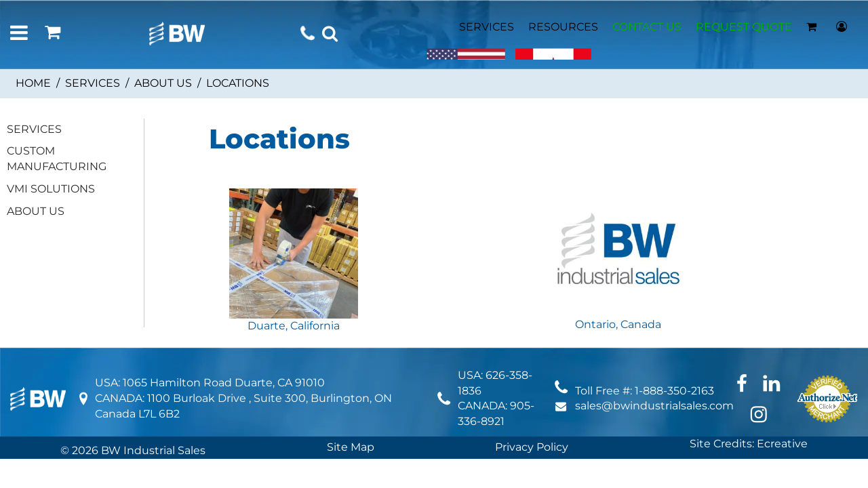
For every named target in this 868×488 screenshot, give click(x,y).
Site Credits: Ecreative (749, 444)
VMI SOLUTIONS (51, 189)
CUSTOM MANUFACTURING (57, 159)
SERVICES (487, 27)
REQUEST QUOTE (744, 27)
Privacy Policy (532, 447)
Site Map (351, 447)
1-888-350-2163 (674, 391)
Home (33, 83)
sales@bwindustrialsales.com (654, 406)
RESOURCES (563, 27)
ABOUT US (163, 83)
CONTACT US (647, 27)
